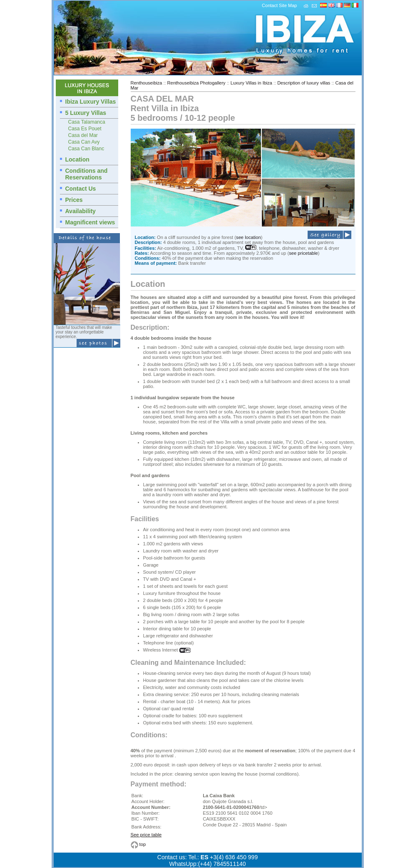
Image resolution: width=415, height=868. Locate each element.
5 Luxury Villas (86, 113)
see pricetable (303, 253)
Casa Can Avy (84, 142)
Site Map (288, 5)
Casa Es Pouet (85, 129)
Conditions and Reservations (87, 174)
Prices (74, 200)
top (143, 845)
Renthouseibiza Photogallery (196, 83)
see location (249, 237)
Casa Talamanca (87, 122)
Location (77, 159)
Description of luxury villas (304, 83)
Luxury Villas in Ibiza (251, 83)
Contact (270, 5)
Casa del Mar (83, 135)
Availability (81, 211)
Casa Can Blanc (86, 149)
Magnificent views (90, 222)
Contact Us (81, 189)
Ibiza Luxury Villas (91, 102)
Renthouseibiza (147, 83)
